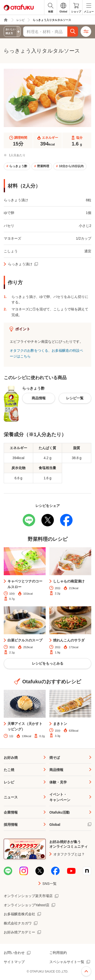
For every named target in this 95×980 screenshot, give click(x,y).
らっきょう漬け (20, 264)
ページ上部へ (86, 971)
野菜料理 (43, 166)
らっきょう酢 (18, 166)
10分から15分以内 (71, 166)
